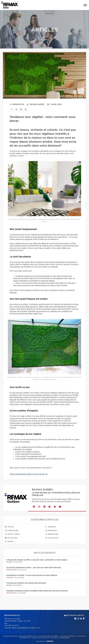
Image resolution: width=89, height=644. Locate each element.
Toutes (9, 527)
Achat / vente (12, 534)
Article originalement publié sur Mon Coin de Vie (29, 474)
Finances (51, 527)
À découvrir (12, 531)
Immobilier (51, 531)
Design (9, 542)
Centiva (49, 641)
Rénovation (17, 105)
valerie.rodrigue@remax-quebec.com (26, 628)
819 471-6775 (14, 626)
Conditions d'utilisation (41, 638)
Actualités (11, 538)
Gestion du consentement (60, 638)
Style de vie (52, 538)
